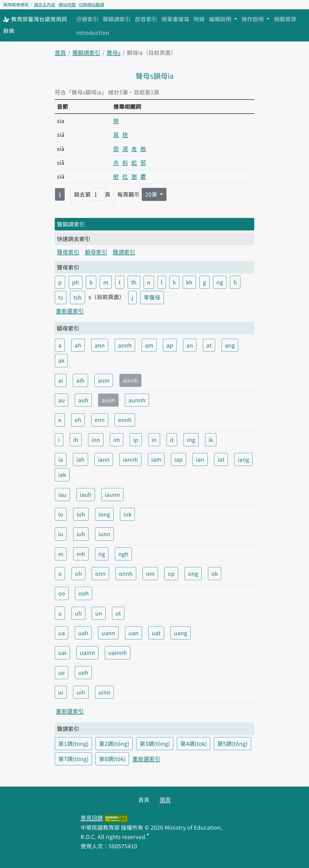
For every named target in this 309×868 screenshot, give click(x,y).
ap (170, 345)
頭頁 (165, 800)
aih (80, 380)
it (172, 440)
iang (243, 459)
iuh (81, 534)
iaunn (112, 494)
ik (211, 440)
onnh (126, 573)
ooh (84, 593)
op (171, 573)
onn (100, 573)
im (117, 440)
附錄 (199, 19)
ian (200, 459)
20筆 (152, 194)
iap (179, 459)
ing (191, 440)
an (190, 345)
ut (118, 613)
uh (78, 613)
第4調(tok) (194, 743)
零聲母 (152, 297)
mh (81, 554)
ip (136, 440)
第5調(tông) (232, 743)
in (154, 440)
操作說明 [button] (253, 19)
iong (104, 514)
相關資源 (285, 19)
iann (104, 459)
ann (100, 345)
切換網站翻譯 (91, 5)
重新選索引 (70, 311)
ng (220, 282)
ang (230, 345)
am (149, 345)
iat (221, 459)
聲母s (114, 52)
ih (76, 440)
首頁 (60, 52)
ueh (83, 672)
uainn (87, 652)
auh (83, 400)
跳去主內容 (45, 5)
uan (133, 633)
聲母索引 (68, 252)
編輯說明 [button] (221, 19)
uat (156, 633)
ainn (104, 380)
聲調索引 (124, 252)
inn (96, 440)
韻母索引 (96, 252)
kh (189, 282)
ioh (81, 514)
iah (80, 459)
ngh (123, 554)
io (61, 514)
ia (61, 459)
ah (78, 345)
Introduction (93, 32)
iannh (130, 459)
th (134, 282)
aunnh (137, 400)
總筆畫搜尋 (175, 19)
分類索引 (87, 19)
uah (83, 633)
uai (62, 652)
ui (61, 692)
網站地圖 (67, 5)
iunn (104, 534)
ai (61, 380)
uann (108, 633)
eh (78, 420)
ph (76, 282)
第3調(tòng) (155, 743)
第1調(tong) (73, 743)
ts (61, 297)
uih (81, 692)
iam (156, 459)
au (62, 400)
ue (62, 672)
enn (100, 420)
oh (78, 573)
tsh (78, 297)
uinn (104, 692)
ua (62, 633)
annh (125, 345)
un (99, 613)
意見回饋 (92, 818)
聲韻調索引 (117, 19)
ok (215, 573)
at (209, 345)
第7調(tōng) (73, 759)
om (150, 573)
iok (127, 514)
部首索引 (146, 19)
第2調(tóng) (114, 743)
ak (61, 360)
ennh (125, 420)
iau (62, 494)
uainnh (118, 652)
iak (62, 474)
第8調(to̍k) (112, 759)
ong (193, 573)
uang (181, 633)
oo (62, 593)
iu (61, 534)
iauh (86, 494)
